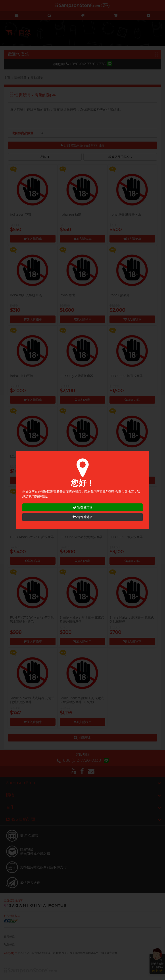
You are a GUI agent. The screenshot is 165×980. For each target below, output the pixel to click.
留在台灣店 (83, 507)
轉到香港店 (83, 517)
